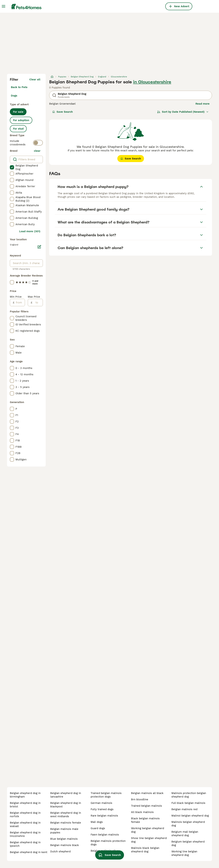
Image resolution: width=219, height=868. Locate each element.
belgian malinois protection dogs (108, 843)
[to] (37, 303)
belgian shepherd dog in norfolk (25, 815)
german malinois (101, 803)
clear (37, 151)
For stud (18, 129)
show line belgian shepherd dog (149, 840)
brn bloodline (140, 799)
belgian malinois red (184, 809)
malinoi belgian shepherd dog (190, 816)
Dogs (14, 96)
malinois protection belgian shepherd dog (189, 795)
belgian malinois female (66, 823)
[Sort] (183, 112)
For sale (18, 112)
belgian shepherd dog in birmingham (25, 795)
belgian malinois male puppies (64, 831)
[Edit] (39, 247)
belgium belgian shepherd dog (188, 843)
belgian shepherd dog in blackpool (66, 805)
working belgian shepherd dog (148, 830)
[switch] (38, 143)
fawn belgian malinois (105, 835)
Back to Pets (19, 87)
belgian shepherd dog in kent (29, 852)
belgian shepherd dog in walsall (25, 824)
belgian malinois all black (147, 793)
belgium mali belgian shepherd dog (185, 834)
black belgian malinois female (145, 820)
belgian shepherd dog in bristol (25, 805)
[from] (20, 303)
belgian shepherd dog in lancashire (66, 795)
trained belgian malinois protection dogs (106, 795)
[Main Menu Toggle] (4, 6)
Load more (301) (30, 231)
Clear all (35, 79)
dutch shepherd (60, 851)
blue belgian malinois (64, 839)
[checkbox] (12, 167)
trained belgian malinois (146, 806)
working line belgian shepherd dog (184, 853)
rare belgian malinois (104, 816)
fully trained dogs (102, 809)
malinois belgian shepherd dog (188, 824)
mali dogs (97, 822)
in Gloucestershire (152, 82)
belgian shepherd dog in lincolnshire (25, 834)
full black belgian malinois (188, 803)
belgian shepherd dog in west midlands (66, 815)
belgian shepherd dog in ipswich (25, 844)
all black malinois (142, 812)
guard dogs (98, 828)
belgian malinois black (65, 845)
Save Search (63, 112)
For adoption (21, 120)
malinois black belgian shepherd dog (145, 850)
